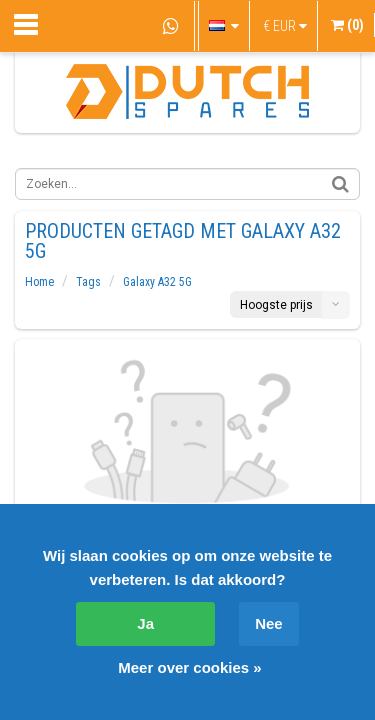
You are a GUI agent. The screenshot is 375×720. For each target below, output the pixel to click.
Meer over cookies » (189, 667)
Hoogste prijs (276, 305)
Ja (145, 623)
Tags (88, 282)
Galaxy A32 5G (157, 282)
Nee (269, 623)
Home (39, 282)
